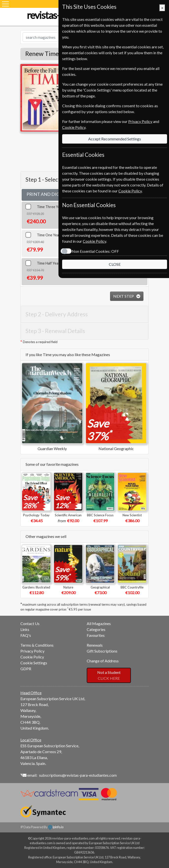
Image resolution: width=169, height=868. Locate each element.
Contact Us (30, 623)
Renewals (95, 645)
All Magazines (99, 623)
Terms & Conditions (37, 645)
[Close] (162, 8)
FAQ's (26, 635)
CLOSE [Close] (115, 264)
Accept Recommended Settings (115, 139)
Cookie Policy (32, 657)
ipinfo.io (56, 827)
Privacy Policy (32, 651)
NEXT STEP (124, 296)
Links (25, 629)
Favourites (96, 635)
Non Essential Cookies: (95, 251)
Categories (96, 629)
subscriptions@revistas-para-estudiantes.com (78, 775)
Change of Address (103, 661)
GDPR (26, 669)
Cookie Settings (34, 663)
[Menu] (5, 4)
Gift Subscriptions (102, 651)
